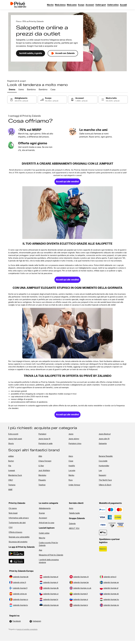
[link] (123, 5)
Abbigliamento (45, 508)
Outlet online (44, 533)
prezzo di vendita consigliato (27, 629)
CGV (11, 528)
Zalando (72, 524)
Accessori (43, 518)
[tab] (12, 90)
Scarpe (42, 513)
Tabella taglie (74, 513)
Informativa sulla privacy (19, 518)
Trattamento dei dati (17, 523)
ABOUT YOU (74, 528)
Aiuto (71, 508)
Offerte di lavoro (15, 532)
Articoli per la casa (47, 523)
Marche (42, 538)
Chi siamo (13, 508)
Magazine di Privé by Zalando (51, 555)
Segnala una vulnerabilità (19, 537)
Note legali (13, 513)
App (40, 550)
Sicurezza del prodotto (18, 542)
